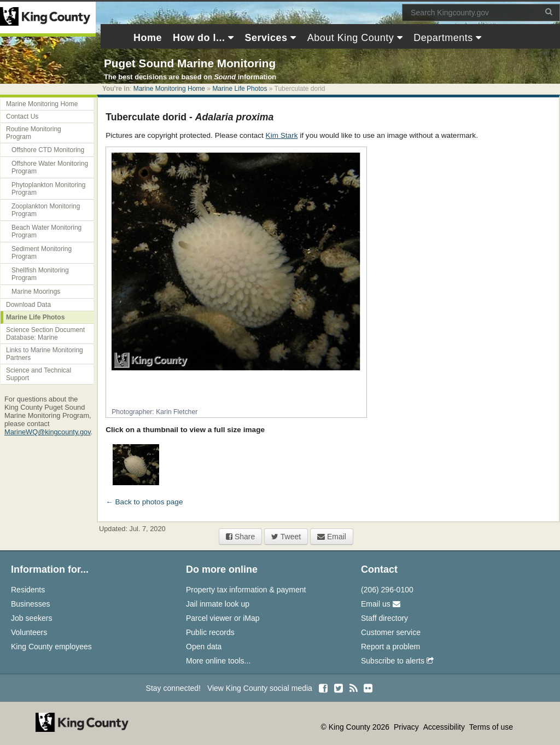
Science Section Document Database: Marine (45, 334)
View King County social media (260, 688)
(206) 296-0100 (387, 590)
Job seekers (31, 618)
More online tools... (218, 661)
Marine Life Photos (240, 89)
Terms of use (491, 727)
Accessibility (445, 727)
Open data (204, 647)
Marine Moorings (36, 292)
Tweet (286, 537)
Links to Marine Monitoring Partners (45, 354)
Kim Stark (282, 135)
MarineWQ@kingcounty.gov (48, 432)
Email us (381, 604)
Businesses (31, 604)
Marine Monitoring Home (169, 89)
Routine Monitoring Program (34, 133)
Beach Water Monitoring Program (46, 231)
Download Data (28, 305)
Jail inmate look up (218, 604)
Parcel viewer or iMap (223, 618)
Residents (28, 590)
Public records (210, 632)
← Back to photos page (144, 502)
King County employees (51, 647)
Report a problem (390, 647)
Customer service (391, 632)
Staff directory (384, 618)
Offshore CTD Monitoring (48, 150)
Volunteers (29, 632)
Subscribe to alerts (397, 661)
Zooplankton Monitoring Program (46, 210)
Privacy (407, 727)
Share (240, 537)
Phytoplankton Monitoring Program (48, 189)
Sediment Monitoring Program (42, 253)
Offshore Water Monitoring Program (50, 167)
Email (332, 537)
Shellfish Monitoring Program (40, 274)
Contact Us (22, 117)
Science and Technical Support (39, 374)
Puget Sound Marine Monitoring (190, 63)
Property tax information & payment (246, 590)
